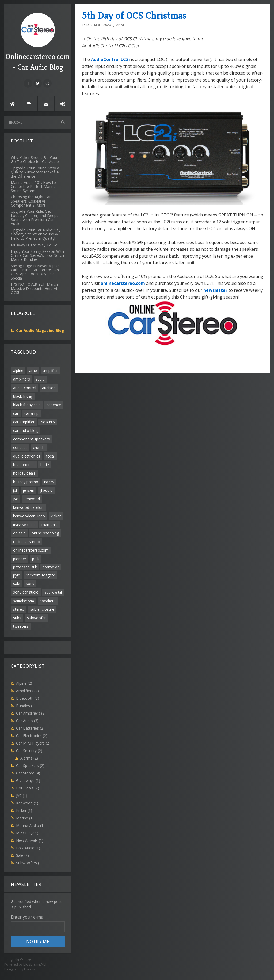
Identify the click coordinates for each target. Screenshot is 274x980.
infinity (49, 482)
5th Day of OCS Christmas (134, 15)
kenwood (32, 499)
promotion (51, 567)
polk (36, 559)
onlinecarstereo (27, 542)
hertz (45, 465)
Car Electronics (32, 736)
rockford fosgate (41, 575)
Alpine (24, 683)
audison (49, 388)
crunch (39, 448)
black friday (23, 396)
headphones (24, 465)
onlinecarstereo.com (31, 550)
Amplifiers (27, 691)
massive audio (24, 525)
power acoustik (25, 567)
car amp (31, 413)
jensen (28, 490)
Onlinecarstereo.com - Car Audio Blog (38, 42)
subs (17, 618)
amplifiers (22, 379)
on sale (19, 533)
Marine (25, 818)
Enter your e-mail (28, 917)
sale (17, 584)
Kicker (24, 810)
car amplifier (24, 422)
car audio (48, 422)
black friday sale (27, 405)
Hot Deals (28, 788)
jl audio (46, 490)
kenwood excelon (28, 507)
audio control (25, 388)
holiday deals (24, 473)
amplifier (50, 371)
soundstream (24, 601)
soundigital (53, 592)
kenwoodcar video (29, 516)
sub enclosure (42, 609)
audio (40, 379)
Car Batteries (30, 728)
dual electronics (27, 456)
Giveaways (28, 780)
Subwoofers (29, 863)
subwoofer (36, 618)
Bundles (26, 706)
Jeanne (119, 25)
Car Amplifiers (31, 713)
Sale (22, 855)
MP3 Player (29, 833)
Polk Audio (28, 848)
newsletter (215, 290)
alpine (18, 371)
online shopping (45, 533)
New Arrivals (30, 840)
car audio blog (25, 430)
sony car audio (26, 592)
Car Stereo (28, 773)
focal (50, 456)
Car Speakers (30, 766)
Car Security (29, 751)
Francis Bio (32, 969)
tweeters (21, 626)
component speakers (31, 439)
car (16, 413)
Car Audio (27, 721)
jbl (15, 490)
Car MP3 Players (33, 743)
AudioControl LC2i (110, 59)
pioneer (20, 559)
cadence (54, 405)
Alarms (29, 758)
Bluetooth (28, 698)
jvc (16, 499)
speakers (48, 601)
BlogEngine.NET (35, 964)
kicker (56, 516)
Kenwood (27, 803)
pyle (17, 575)
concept (20, 448)
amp (33, 371)
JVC (22, 795)
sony (30, 584)
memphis (50, 524)
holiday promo (26, 482)
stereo (19, 609)
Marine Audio (30, 825)
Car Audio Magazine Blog (40, 330)
